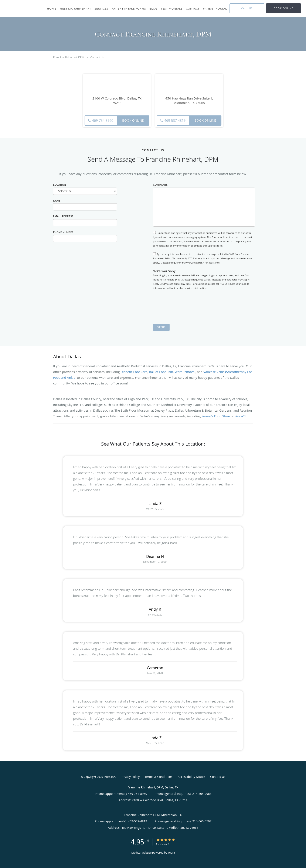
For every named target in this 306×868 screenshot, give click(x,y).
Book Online (133, 120)
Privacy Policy (130, 777)
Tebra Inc (109, 777)
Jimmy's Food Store (216, 416)
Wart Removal (185, 372)
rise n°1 (240, 416)
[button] (283, 8)
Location (59, 185)
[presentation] (185, 307)
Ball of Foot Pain (161, 372)
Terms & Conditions (159, 777)
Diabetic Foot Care (134, 372)
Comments (160, 185)
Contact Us (97, 57)
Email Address (63, 216)
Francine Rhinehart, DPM (69, 57)
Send (161, 327)
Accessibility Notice (191, 777)
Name (57, 201)
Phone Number (63, 232)
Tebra (171, 853)
